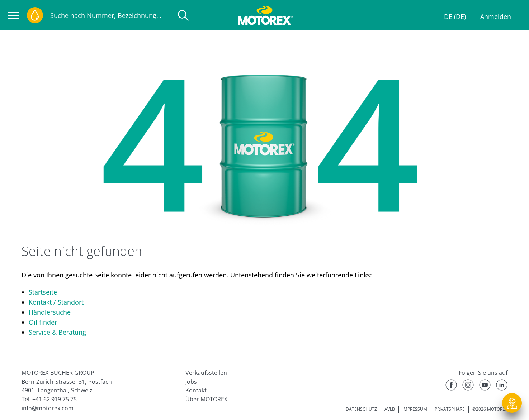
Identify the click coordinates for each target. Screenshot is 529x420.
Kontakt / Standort (56, 302)
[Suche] (183, 15)
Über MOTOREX (206, 399)
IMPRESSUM (415, 409)
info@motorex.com (48, 408)
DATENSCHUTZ (361, 409)
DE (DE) (455, 16)
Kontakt (196, 390)
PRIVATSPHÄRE (450, 409)
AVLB (390, 409)
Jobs (191, 382)
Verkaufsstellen (206, 373)
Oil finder (43, 322)
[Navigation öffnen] (13, 15)
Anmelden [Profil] (496, 16)
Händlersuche (50, 312)
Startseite (43, 292)
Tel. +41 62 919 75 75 (49, 399)
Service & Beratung (57, 332)
